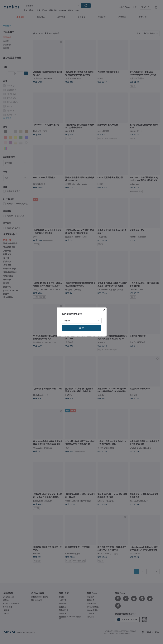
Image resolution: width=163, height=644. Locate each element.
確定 (82, 328)
